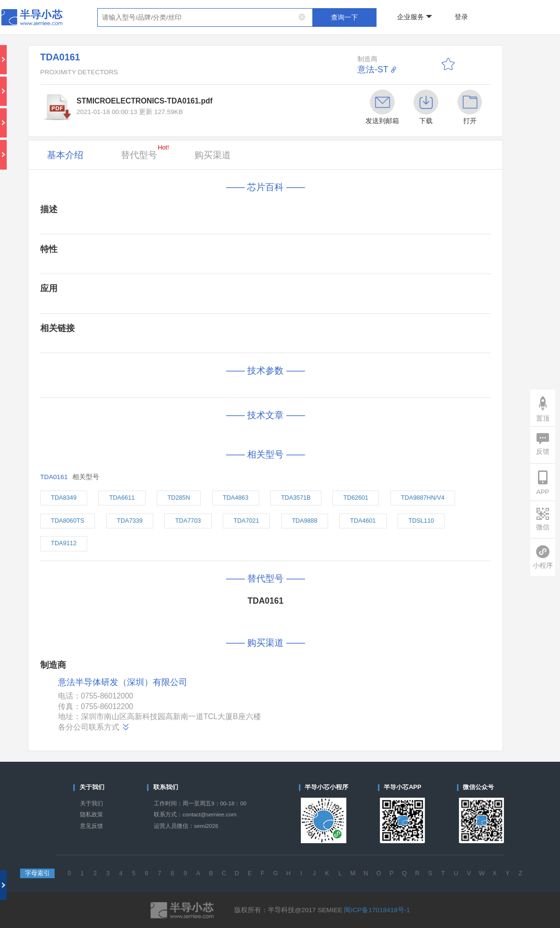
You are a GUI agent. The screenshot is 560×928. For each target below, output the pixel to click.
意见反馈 (91, 826)
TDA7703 (188, 521)
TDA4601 (363, 521)
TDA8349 (63, 498)
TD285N (179, 498)
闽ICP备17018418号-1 (377, 910)
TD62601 (356, 498)
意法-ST (373, 69)
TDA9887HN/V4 (423, 498)
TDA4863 (235, 498)
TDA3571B (296, 498)
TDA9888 (304, 521)
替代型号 (145, 152)
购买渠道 (213, 155)
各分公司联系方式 (94, 727)
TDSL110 (421, 521)
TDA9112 (63, 543)
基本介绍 (65, 155)
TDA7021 (246, 521)
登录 (461, 17)
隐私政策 (91, 814)
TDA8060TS (68, 521)
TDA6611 (122, 498)
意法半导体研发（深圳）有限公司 (123, 682)
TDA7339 (130, 521)
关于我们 (91, 803)
